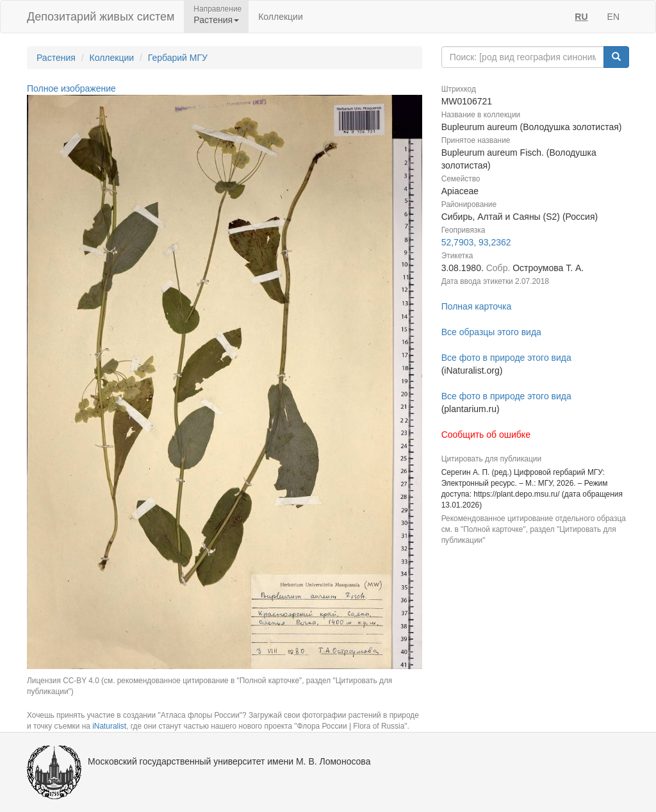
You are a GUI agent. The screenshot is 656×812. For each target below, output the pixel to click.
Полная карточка (477, 306)
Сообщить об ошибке (486, 435)
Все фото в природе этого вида (506, 358)
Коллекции (281, 17)
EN (613, 17)
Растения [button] (216, 20)
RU (581, 17)
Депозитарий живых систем (101, 17)
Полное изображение (71, 88)
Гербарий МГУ (178, 58)
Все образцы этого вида (491, 332)
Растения (56, 58)
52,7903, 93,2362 (476, 242)
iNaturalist (109, 726)
